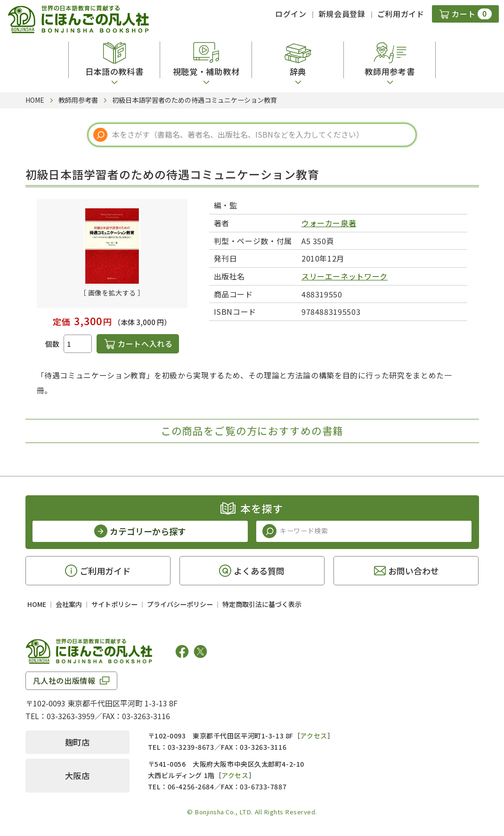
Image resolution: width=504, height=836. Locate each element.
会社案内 (69, 604)
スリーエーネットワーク (345, 276)
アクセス (313, 736)
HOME (37, 604)
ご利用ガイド (401, 14)
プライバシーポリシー (180, 604)
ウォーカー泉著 (329, 223)
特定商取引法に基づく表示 (262, 604)
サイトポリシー (114, 604)
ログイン (291, 14)
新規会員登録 (342, 14)
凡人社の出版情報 (64, 680)
